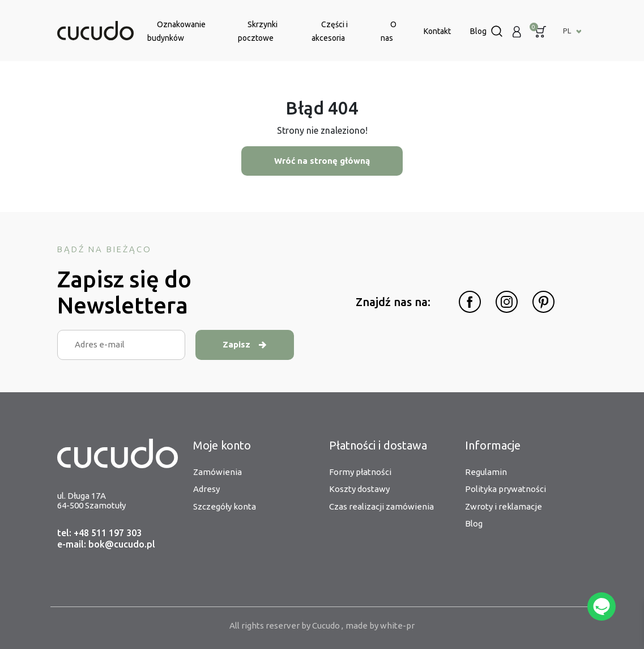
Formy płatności (360, 472)
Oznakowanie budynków (176, 31)
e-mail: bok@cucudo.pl (106, 544)
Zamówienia (217, 472)
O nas (389, 31)
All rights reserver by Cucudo (285, 625)
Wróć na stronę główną (322, 161)
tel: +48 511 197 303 (99, 533)
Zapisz (245, 344)
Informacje (493, 445)
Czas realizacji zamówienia (381, 506)
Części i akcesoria (330, 31)
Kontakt (437, 31)
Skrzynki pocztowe (258, 31)
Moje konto (222, 445)
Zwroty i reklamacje (504, 506)
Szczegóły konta (225, 506)
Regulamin (486, 472)
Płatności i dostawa (378, 445)
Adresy (206, 489)
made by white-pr (380, 625)
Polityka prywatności (506, 489)
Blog (478, 31)
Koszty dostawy (359, 489)
